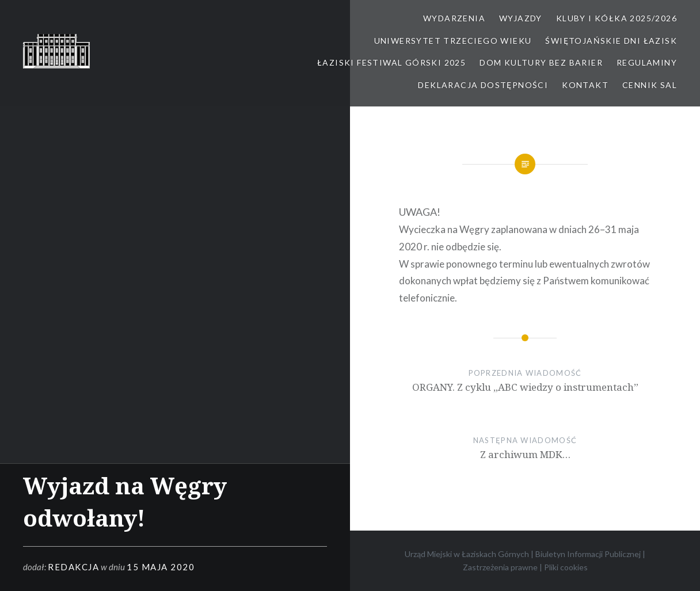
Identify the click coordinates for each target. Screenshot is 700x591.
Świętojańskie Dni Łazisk (611, 41)
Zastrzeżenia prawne (500, 567)
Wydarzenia (454, 18)
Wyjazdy (521, 18)
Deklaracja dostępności (483, 85)
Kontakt (585, 85)
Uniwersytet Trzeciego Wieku (453, 41)
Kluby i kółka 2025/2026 (617, 18)
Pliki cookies (566, 567)
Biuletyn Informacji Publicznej (588, 554)
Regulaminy (647, 62)
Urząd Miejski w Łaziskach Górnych (467, 554)
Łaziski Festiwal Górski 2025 (391, 62)
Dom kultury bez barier (541, 62)
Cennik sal (650, 85)
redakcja (73, 567)
